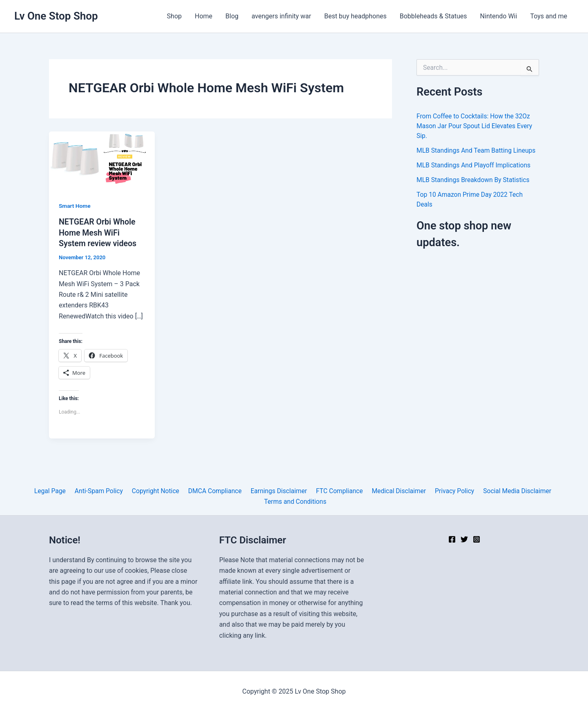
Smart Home (75, 206)
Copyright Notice (157, 491)
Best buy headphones (355, 16)
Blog (232, 16)
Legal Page (55, 491)
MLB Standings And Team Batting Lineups (477, 150)
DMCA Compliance (215, 491)
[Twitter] (464, 539)
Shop (174, 16)
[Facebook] (452, 539)
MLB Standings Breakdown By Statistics (474, 180)
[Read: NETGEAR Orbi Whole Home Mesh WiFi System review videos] (102, 161)
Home (204, 16)
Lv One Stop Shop (56, 16)
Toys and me (549, 16)
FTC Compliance (337, 491)
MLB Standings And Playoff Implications (475, 165)
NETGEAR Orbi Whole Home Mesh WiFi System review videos (98, 232)
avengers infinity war (281, 16)
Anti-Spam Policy (102, 491)
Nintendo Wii (499, 16)
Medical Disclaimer (396, 491)
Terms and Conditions (296, 501)
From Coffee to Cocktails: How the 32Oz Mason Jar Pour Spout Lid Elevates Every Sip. (476, 126)
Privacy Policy (450, 491)
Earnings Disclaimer (278, 491)
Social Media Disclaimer (511, 491)
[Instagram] (477, 539)
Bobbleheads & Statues (433, 16)
